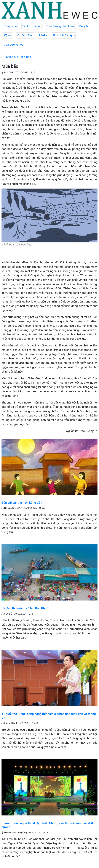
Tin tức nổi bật (31, 26)
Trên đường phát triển (60, 26)
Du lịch (84, 26)
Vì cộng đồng (25, 35)
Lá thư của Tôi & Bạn (18, 57)
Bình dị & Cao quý (64, 35)
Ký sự (8, 35)
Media (43, 35)
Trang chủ (10, 26)
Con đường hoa (14, 45)
